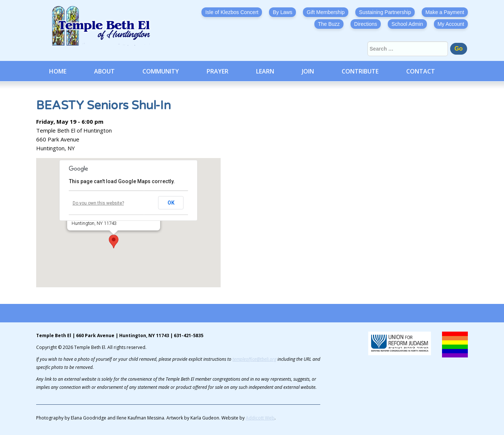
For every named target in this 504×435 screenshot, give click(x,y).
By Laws (282, 12)
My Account (451, 24)
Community (161, 71)
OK (171, 203)
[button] (114, 242)
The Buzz (329, 24)
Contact (421, 71)
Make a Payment (445, 12)
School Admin (407, 24)
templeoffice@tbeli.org (254, 359)
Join (308, 71)
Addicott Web (260, 418)
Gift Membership (326, 12)
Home (58, 71)
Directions (366, 24)
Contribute (360, 71)
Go (459, 49)
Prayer (218, 71)
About (104, 71)
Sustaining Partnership (385, 12)
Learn (265, 71)
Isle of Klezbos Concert (232, 12)
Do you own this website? (98, 203)
